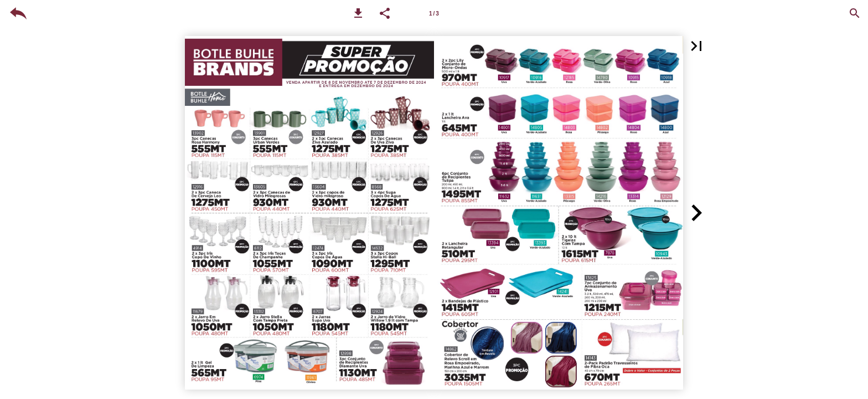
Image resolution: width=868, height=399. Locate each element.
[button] (358, 13)
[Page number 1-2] (434, 13)
